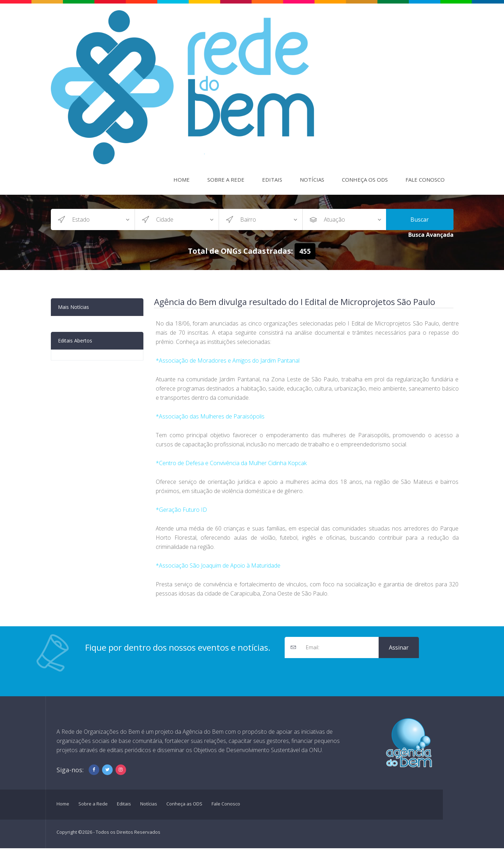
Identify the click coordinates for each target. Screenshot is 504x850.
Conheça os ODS (365, 180)
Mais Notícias (73, 307)
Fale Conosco (425, 180)
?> (103, 219)
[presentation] (338, 672)
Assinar (399, 647)
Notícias (312, 180)
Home (182, 180)
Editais (272, 180)
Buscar (420, 219)
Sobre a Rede (226, 180)
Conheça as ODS (184, 804)
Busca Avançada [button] (431, 235)
